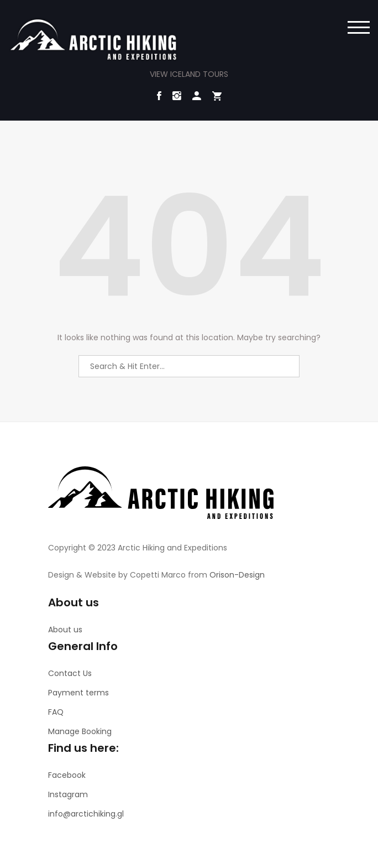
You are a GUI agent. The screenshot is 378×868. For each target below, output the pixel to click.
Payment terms (78, 693)
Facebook (67, 775)
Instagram (68, 794)
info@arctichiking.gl (86, 814)
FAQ (56, 712)
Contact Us (70, 673)
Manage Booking (80, 731)
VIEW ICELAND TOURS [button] (189, 74)
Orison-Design (237, 575)
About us (65, 630)
